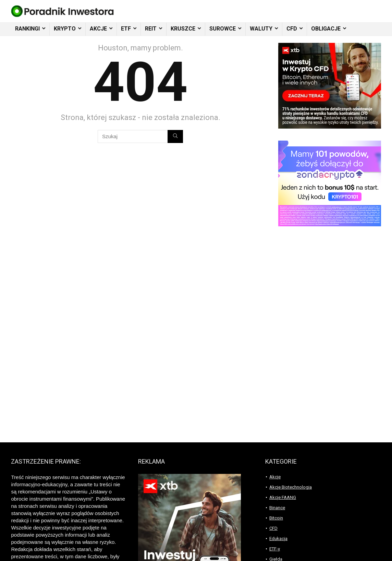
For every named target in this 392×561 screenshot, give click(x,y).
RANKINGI (27, 29)
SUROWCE (223, 29)
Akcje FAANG (283, 497)
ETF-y (275, 549)
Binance (277, 508)
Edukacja (278, 539)
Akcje (275, 477)
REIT (151, 29)
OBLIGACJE (326, 29)
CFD (292, 29)
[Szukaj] (175, 136)
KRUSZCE (183, 29)
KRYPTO (65, 29)
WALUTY (261, 29)
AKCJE (98, 29)
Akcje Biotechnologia (291, 487)
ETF (126, 29)
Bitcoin (276, 518)
